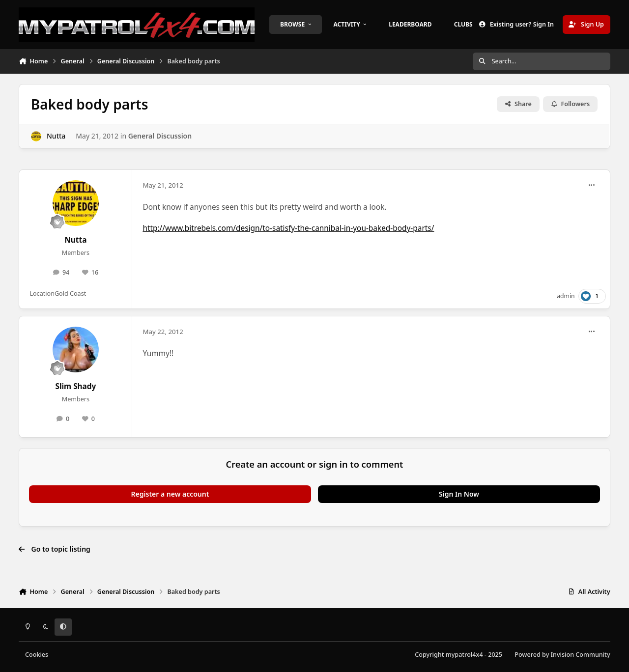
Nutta (56, 136)
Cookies (37, 655)
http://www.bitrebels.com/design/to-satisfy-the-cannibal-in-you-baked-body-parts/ (288, 228)
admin (566, 296)
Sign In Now (459, 494)
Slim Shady (75, 386)
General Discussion (160, 136)
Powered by (562, 655)
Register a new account (170, 494)
